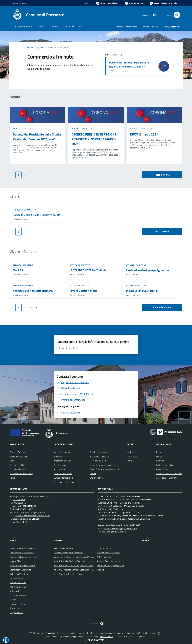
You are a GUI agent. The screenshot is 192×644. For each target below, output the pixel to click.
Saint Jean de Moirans (63, 548)
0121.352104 (19, 500)
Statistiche (14, 608)
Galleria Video (162, 469)
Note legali (14, 591)
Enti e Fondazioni (17, 469)
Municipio (19, 270)
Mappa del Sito (16, 612)
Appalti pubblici (60, 465)
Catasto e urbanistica (63, 473)
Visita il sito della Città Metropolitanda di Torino (74, 565)
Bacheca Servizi (17, 578)
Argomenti (41, 47)
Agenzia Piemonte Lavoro (108, 561)
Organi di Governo (18, 452)
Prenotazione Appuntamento (22, 565)
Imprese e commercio (24, 210)
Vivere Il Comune (162, 307)
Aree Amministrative (19, 456)
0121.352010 (20, 503)
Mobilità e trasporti (98, 461)
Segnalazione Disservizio (20, 570)
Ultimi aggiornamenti (19, 604)
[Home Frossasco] (38, 15)
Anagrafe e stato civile (64, 461)
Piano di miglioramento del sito (23, 557)
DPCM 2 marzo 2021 (144, 134)
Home (30, 47)
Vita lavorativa (96, 478)
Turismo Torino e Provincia (108, 553)
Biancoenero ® (106, 637)
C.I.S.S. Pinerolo (104, 548)
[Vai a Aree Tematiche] (134, 3)
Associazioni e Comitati (166, 478)
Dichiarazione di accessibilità (22, 553)
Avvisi (130, 461)
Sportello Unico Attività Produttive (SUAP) (37, 215)
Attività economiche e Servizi (169, 473)
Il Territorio (161, 461)
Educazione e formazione (65, 482)
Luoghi (159, 456)
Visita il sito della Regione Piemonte (69, 561)
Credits (13, 600)
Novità (17, 128)
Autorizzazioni (60, 469)
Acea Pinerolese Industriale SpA (68, 574)
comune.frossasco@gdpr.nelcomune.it (120, 528)
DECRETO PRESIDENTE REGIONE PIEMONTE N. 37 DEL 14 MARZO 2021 (94, 139)
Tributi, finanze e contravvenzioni (104, 469)
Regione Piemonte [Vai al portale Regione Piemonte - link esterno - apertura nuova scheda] (19, 3)
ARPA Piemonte (104, 557)
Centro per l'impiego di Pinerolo (111, 565)
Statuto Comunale (18, 583)
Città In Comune (149, 633)
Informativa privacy (18, 587)
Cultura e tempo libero (63, 478)
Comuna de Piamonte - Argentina (69, 553)
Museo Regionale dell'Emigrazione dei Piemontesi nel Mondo (80, 557)
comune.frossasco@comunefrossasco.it (33, 516)
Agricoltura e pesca (62, 452)
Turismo (93, 473)
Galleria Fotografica (165, 465)
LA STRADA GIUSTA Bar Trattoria (88, 270)
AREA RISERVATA (94, 640)
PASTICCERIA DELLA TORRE (142, 291)
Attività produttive (23, 265)
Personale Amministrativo (21, 473)
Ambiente (58, 456)
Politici (12, 478)
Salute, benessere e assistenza (103, 465)
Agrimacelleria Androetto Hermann (33, 291)
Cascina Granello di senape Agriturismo (148, 270)
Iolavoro (101, 570)
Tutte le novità (162, 175)
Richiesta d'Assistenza (19, 574)
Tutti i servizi (162, 231)
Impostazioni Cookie (18, 595)
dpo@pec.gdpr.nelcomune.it (114, 532)
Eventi (159, 452)
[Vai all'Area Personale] (163, 3)
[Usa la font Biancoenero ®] (107, 3)
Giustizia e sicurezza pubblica (102, 452)
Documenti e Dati (17, 465)
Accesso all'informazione (126, 27)
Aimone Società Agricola (83, 291)
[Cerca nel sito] (177, 15)
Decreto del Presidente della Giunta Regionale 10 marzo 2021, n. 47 (129, 64)
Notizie (130, 452)
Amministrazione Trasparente (23, 548)
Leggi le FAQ (15, 561)
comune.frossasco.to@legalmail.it (30, 512)
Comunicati (132, 456)
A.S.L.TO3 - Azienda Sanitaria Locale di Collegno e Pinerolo (79, 570)
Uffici (12, 461)
